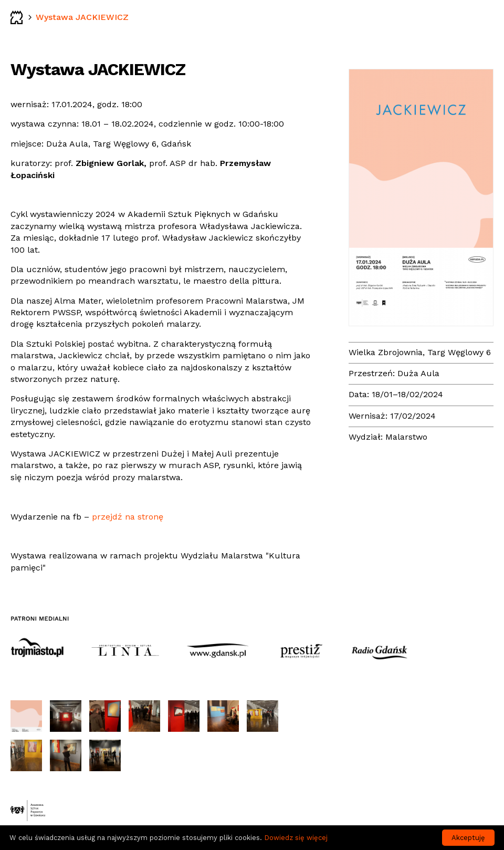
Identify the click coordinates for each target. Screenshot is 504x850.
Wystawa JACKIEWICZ (82, 17)
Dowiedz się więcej (296, 838)
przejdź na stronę (128, 517)
